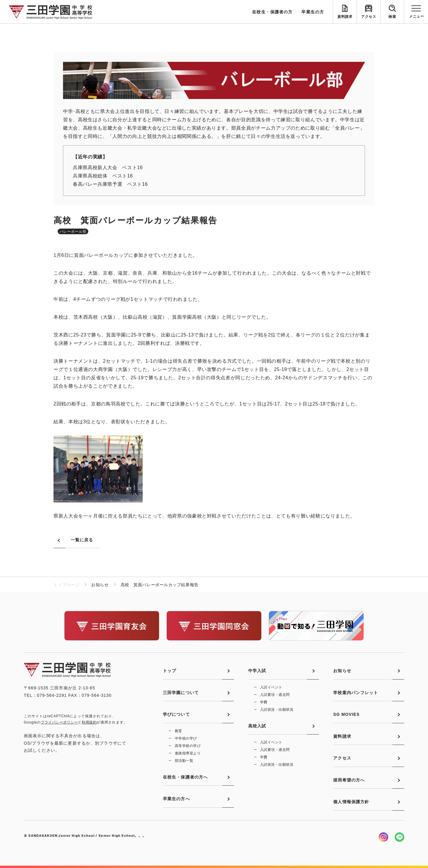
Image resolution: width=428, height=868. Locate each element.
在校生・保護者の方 (272, 12)
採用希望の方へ (349, 780)
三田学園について (181, 693)
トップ (170, 671)
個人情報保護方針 (351, 802)
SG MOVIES (346, 714)
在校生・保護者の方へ (185, 777)
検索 (392, 17)
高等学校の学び (188, 746)
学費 (264, 702)
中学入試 (257, 671)
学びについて (176, 714)
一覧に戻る (82, 540)
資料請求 (345, 17)
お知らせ (342, 671)
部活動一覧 (184, 761)
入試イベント (271, 687)
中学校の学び (186, 738)
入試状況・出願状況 (277, 710)
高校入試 (257, 726)
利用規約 (89, 722)
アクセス (369, 17)
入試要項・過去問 (275, 695)
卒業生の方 (313, 12)
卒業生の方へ (176, 799)
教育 (178, 731)
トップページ (66, 585)
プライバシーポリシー (59, 722)
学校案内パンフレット (356, 693)
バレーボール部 (73, 232)
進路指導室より (188, 753)
